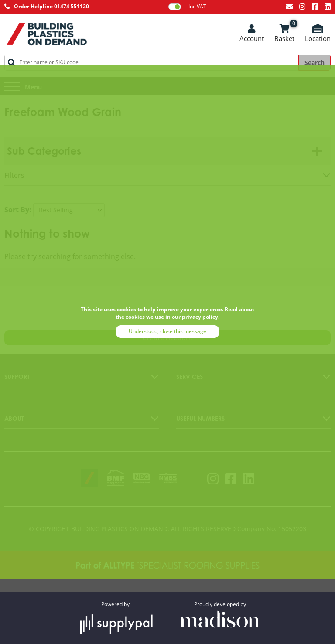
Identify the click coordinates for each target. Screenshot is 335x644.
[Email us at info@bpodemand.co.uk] (289, 7)
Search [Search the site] (314, 63)
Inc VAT (187, 7)
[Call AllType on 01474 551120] (47, 7)
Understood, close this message (167, 331)
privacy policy (200, 317)
